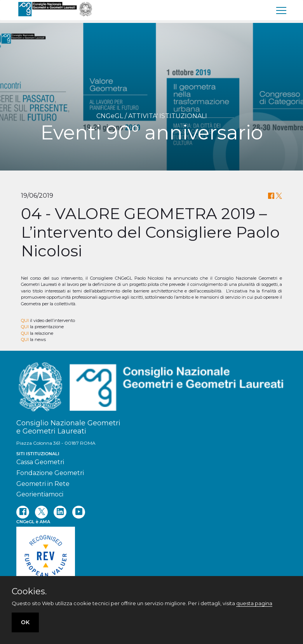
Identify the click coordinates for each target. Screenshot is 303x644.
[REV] (151, 562)
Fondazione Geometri (50, 473)
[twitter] (41, 512)
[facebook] (23, 512)
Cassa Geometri (40, 462)
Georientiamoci (40, 494)
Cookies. (29, 592)
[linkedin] (60, 512)
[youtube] (79, 512)
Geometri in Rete (43, 484)
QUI (25, 320)
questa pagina (254, 603)
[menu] (282, 10)
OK (25, 622)
